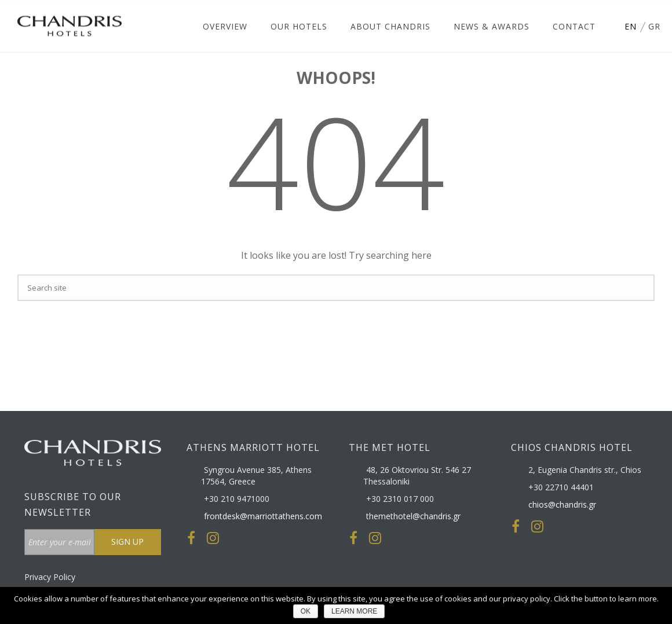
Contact (574, 26)
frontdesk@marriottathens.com (263, 516)
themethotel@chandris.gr (413, 516)
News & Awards (492, 26)
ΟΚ (306, 611)
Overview (225, 26)
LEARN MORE (354, 611)
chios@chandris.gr (562, 505)
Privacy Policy (50, 577)
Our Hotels (299, 26)
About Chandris (390, 26)
